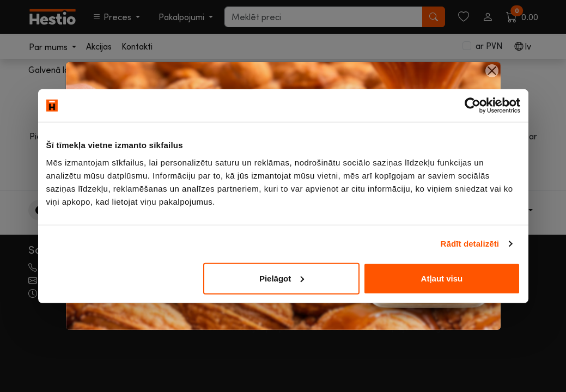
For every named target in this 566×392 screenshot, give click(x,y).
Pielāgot (282, 278)
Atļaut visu (442, 278)
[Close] (492, 71)
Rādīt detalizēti (470, 244)
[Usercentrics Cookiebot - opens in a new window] (473, 106)
